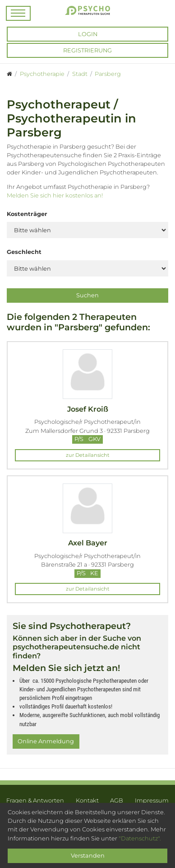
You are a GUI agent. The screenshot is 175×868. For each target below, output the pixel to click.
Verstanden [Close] (88, 856)
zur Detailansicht (88, 455)
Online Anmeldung (46, 741)
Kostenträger (27, 214)
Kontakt (87, 800)
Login (88, 34)
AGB (117, 800)
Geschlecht (24, 252)
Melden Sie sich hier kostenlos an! (55, 195)
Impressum (152, 800)
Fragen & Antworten (35, 800)
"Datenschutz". (140, 838)
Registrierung (87, 50)
